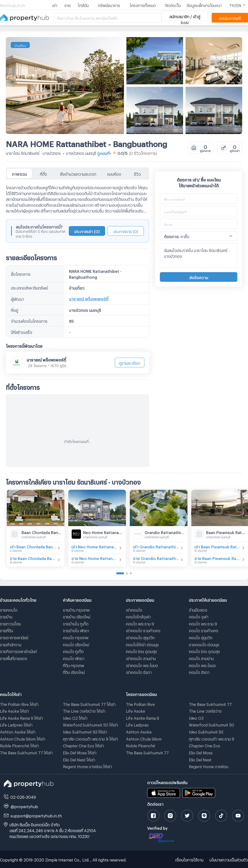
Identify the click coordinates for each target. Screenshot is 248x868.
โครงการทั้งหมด (143, 5)
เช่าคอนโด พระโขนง (142, 665)
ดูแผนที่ (103, 153)
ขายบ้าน (6, 616)
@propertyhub (24, 806)
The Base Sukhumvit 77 (147, 752)
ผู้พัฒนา (17, 298)
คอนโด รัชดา (199, 672)
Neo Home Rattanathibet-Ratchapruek (103, 532)
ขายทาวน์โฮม (11, 623)
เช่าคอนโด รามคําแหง (143, 630)
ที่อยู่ (15, 310)
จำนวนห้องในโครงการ (29, 320)
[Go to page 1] (120, 573)
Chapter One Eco (205, 745)
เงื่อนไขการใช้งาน (189, 859)
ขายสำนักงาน (11, 644)
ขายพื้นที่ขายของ (14, 658)
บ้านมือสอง (198, 609)
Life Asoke (136, 710)
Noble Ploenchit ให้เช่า (19, 745)
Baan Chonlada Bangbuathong (41, 532)
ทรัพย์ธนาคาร (109, 5)
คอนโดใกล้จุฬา (138, 616)
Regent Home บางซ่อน (209, 766)
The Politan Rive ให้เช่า (19, 704)
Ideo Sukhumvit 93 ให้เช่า (85, 731)
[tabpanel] (77, 323)
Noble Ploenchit (141, 745)
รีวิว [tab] (137, 173)
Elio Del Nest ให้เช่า (79, 759)
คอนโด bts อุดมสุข (141, 651)
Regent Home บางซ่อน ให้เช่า (87, 766)
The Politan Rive (140, 704)
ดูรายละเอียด (130, 362)
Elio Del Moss (201, 752)
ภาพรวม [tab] (19, 173)
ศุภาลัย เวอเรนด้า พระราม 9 (212, 738)
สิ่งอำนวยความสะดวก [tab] (78, 173)
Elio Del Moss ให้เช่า (80, 752)
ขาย (68, 5)
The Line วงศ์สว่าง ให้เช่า (84, 710)
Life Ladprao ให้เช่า (16, 724)
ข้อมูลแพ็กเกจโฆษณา (204, 5)
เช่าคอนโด (134, 609)
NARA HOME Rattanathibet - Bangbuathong (86, 143)
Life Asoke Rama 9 (143, 717)
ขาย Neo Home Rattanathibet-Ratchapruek (95, 558)
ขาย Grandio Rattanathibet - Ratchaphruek (156, 558)
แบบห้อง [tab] (114, 173)
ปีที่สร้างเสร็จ (22, 332)
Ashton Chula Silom (144, 738)
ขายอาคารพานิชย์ (14, 637)
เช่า (55, 5)
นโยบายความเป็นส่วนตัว (229, 859)
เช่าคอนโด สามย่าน (141, 658)
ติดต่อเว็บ (173, 5)
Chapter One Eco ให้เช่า (83, 745)
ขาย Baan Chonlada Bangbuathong (33, 558)
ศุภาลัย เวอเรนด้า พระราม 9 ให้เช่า (90, 738)
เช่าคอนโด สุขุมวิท (140, 637)
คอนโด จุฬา (199, 616)
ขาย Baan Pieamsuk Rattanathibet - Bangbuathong (218, 558)
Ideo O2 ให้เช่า (75, 717)
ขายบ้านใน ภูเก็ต (76, 623)
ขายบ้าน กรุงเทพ (76, 609)
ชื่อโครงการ (21, 273)
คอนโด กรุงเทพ (76, 637)
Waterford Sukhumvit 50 (212, 724)
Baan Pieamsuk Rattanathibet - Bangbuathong (226, 532)
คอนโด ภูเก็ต (73, 651)
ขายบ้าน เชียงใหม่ (77, 616)
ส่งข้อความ (199, 277)
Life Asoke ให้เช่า (14, 710)
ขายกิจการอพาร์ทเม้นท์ (18, 651)
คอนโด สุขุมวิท (201, 637)
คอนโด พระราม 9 (140, 623)
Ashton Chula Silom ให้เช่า (23, 738)
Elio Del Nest (200, 759)
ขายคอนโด (9, 609)
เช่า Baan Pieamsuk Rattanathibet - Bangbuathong (218, 546)
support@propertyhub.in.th (36, 815)
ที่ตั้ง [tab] (43, 173)
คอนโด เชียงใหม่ (76, 644)
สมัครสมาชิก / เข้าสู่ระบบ (185, 17)
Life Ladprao (137, 724)
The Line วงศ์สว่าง (205, 710)
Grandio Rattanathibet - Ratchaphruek (164, 532)
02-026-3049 (23, 796)
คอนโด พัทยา (74, 658)
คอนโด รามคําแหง (204, 630)
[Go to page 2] (127, 573)
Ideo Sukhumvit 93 (206, 731)
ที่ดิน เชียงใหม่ (74, 672)
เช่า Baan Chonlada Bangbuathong (33, 546)
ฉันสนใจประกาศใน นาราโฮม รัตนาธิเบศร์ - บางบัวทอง (199, 255)
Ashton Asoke (139, 731)
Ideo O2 (196, 717)
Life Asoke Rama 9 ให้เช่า (21, 717)
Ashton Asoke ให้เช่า (18, 731)
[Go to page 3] (131, 573)
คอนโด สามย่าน (201, 658)
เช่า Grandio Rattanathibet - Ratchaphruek (156, 546)
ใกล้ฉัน (83, 5)
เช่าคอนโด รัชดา (139, 672)
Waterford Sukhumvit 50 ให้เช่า (90, 724)
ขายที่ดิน (7, 630)
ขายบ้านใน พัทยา (76, 630)
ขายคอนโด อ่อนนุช (204, 644)
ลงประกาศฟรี (230, 18)
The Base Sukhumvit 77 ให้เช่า (26, 752)
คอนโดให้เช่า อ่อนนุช (142, 644)
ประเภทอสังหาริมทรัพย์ (29, 287)
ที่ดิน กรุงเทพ (74, 665)
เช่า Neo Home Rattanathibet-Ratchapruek (95, 546)
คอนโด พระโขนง (202, 665)
